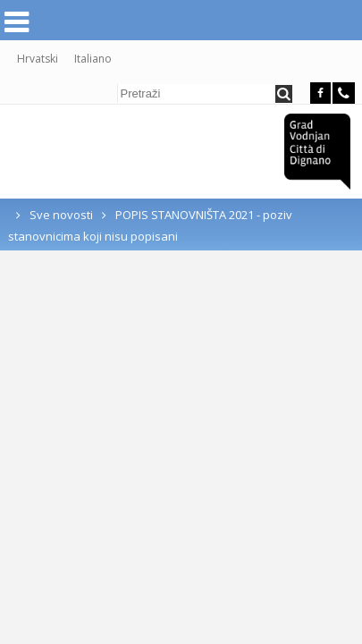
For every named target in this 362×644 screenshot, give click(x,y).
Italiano (93, 63)
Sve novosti (61, 219)
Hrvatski (38, 63)
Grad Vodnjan (317, 156)
